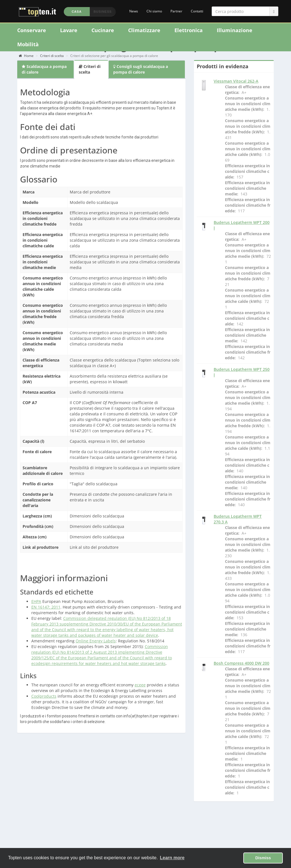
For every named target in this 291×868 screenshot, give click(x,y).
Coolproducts (44, 696)
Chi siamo (154, 11)
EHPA (36, 601)
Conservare (32, 30)
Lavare (69, 30)
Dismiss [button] (263, 858)
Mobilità (28, 44)
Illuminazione (235, 30)
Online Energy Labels (96, 641)
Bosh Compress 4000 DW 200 (241, 663)
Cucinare (103, 30)
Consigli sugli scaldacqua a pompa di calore (141, 69)
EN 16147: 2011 (46, 607)
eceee (140, 685)
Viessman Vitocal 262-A (236, 81)
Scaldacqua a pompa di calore (44, 69)
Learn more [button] (172, 858)
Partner (176, 11)
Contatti (197, 11)
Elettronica (189, 30)
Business (102, 12)
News (134, 11)
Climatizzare (144, 30)
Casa (77, 12)
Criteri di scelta (52, 56)
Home (26, 56)
